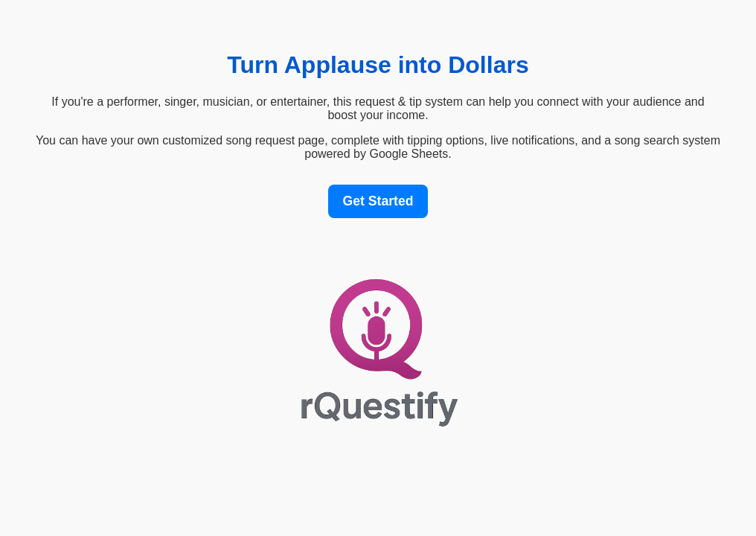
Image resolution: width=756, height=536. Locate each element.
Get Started (378, 201)
